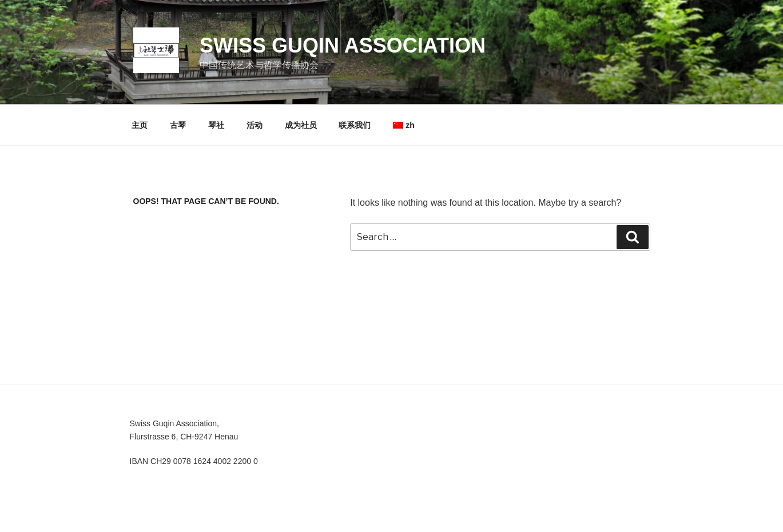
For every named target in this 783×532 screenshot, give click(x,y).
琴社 (216, 125)
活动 (255, 125)
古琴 (178, 125)
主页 (140, 125)
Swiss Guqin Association (343, 45)
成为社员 (301, 125)
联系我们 (355, 125)
